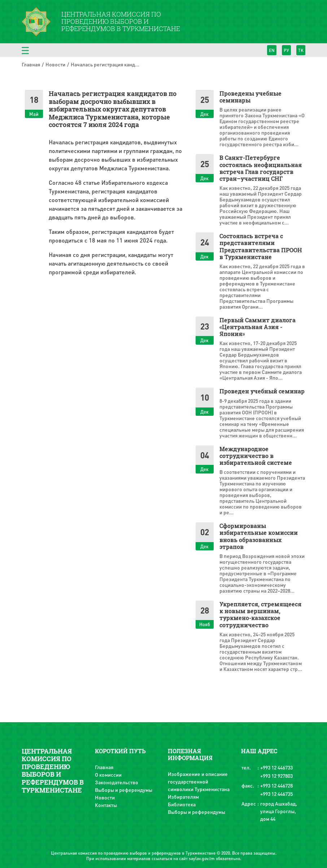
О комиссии (108, 775)
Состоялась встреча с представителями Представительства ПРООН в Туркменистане (261, 246)
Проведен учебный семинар (262, 391)
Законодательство (117, 782)
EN (272, 50)
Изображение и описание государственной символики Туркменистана (199, 781)
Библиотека (182, 804)
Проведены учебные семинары (250, 97)
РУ (286, 50)
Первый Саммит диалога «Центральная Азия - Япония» (258, 327)
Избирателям (183, 797)
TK (301, 50)
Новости (55, 64)
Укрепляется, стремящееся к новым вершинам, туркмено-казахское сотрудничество (260, 614)
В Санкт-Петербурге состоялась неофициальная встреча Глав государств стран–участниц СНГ (261, 168)
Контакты (106, 805)
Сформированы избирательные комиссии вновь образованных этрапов (259, 536)
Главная (31, 64)
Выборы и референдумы (124, 790)
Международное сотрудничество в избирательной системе (256, 456)
